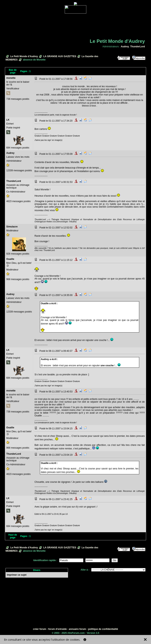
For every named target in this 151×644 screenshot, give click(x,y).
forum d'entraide (57, 629)
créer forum (40, 629)
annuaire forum (77, 629)
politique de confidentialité (103, 629)
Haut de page (13, 536)
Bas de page (13, 71)
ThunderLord (138, 47)
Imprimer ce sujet (17, 575)
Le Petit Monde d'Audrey (24, 56)
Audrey (125, 47)
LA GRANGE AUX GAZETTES (60, 56)
